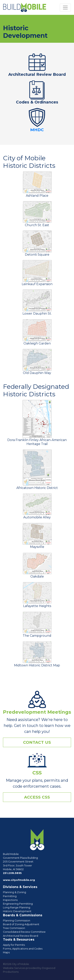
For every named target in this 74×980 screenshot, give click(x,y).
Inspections (10, 900)
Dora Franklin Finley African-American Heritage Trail (37, 423)
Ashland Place (37, 184)
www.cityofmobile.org (19, 880)
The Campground (37, 624)
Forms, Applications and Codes (23, 949)
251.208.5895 (12, 873)
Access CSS (37, 797)
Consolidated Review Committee (24, 932)
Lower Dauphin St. (37, 302)
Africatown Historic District (37, 469)
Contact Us (37, 742)
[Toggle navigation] (65, 8)
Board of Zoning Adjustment (21, 924)
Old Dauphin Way (37, 362)
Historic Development (17, 911)
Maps (6, 952)
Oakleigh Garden (37, 332)
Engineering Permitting (18, 904)
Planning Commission (17, 921)
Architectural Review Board (37, 74)
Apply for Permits (14, 945)
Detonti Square (37, 243)
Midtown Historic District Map (37, 654)
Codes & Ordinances (37, 102)
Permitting (10, 896)
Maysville (37, 536)
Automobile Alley (37, 506)
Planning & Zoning (15, 892)
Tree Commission (14, 928)
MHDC (37, 130)
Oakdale (37, 565)
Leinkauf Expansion (37, 273)
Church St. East (37, 214)
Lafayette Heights (37, 595)
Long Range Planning (17, 907)
